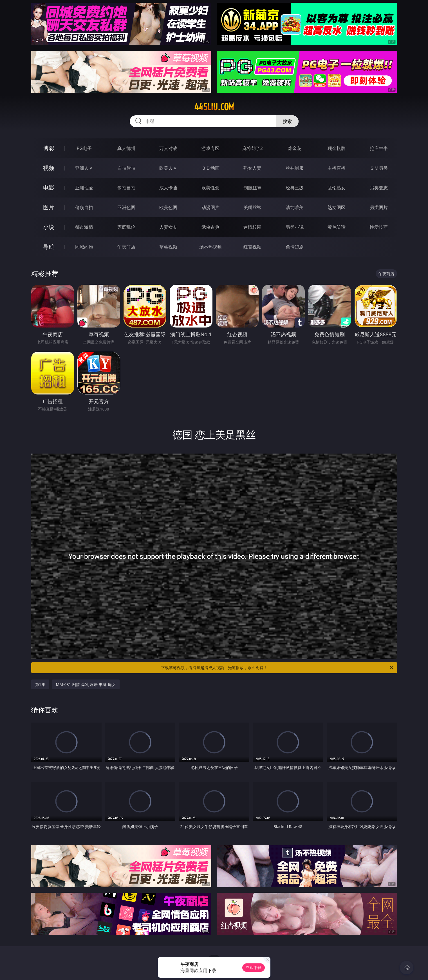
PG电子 (84, 148)
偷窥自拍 (84, 207)
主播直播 (337, 168)
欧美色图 (168, 207)
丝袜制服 (295, 168)
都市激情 (84, 227)
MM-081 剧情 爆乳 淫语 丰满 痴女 (86, 684)
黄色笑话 (337, 227)
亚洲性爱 (84, 188)
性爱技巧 (379, 227)
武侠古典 (210, 227)
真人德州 (126, 148)
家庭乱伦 (126, 227)
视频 (49, 168)
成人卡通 (168, 188)
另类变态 (379, 188)
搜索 (287, 121)
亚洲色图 (126, 207)
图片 (49, 207)
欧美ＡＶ (168, 168)
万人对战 (168, 148)
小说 (49, 227)
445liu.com (214, 107)
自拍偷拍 (126, 168)
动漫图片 (210, 207)
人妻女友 (168, 227)
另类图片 (379, 207)
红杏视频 (252, 247)
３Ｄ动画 (210, 168)
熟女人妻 (252, 168)
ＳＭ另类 (379, 168)
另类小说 (295, 227)
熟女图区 (337, 207)
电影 (49, 188)
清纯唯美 (295, 207)
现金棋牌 (337, 148)
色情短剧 (295, 247)
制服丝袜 (252, 188)
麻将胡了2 (253, 148)
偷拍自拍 (126, 188)
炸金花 (295, 148)
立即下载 (254, 967)
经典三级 (295, 188)
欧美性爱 (210, 188)
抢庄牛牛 (379, 148)
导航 (49, 247)
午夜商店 (126, 247)
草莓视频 (168, 247)
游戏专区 (210, 148)
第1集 (40, 684)
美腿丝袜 (252, 207)
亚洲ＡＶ (84, 168)
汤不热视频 (210, 247)
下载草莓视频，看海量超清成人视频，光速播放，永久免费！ (278, 668)
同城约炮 (84, 247)
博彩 (49, 148)
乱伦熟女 (337, 188)
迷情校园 (252, 227)
